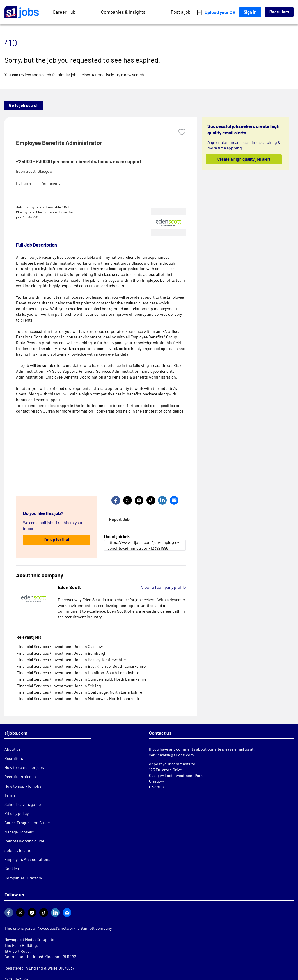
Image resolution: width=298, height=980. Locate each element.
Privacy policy (16, 813)
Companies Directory (23, 878)
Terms (10, 795)
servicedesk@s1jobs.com (171, 755)
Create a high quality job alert (244, 159)
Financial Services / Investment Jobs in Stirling (59, 686)
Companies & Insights (123, 12)
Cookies (12, 869)
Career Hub (64, 12)
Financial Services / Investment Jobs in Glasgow (60, 646)
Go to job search (24, 105)
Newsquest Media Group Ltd (29, 939)
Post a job (181, 12)
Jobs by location (19, 850)
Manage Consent (19, 832)
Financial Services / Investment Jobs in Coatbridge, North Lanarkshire (79, 692)
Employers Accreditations (27, 859)
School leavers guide (23, 804)
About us (13, 749)
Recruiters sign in (20, 777)
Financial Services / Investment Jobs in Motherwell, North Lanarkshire (79, 698)
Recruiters (279, 12)
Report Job (119, 519)
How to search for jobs (24, 767)
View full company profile (163, 587)
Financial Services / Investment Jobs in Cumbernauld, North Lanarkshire (81, 679)
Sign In (250, 12)
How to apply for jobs (23, 786)
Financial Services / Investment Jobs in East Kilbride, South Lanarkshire (81, 666)
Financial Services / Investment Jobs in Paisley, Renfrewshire (71, 659)
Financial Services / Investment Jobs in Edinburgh (62, 653)
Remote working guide (24, 841)
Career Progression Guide (27, 823)
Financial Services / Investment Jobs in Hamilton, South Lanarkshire (78, 673)
